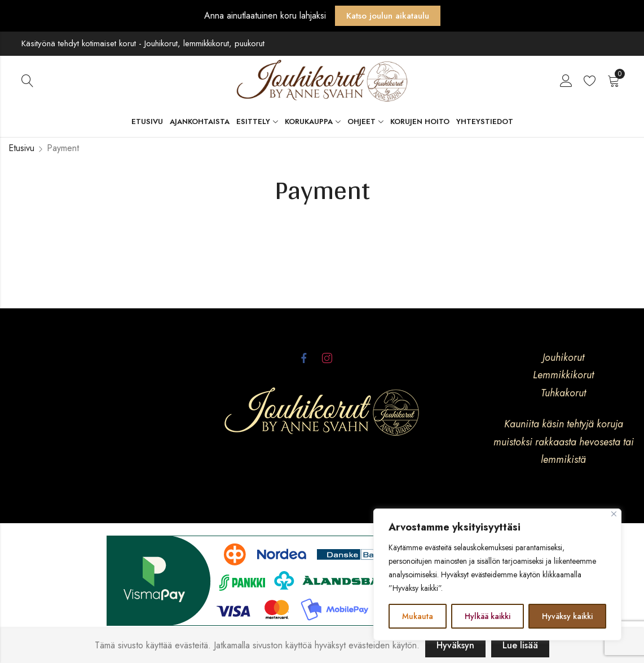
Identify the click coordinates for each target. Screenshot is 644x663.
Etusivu (21, 148)
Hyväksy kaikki (567, 616)
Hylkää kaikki (488, 616)
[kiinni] (614, 514)
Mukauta (418, 616)
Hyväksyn (455, 645)
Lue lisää (520, 645)
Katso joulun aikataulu (388, 16)
